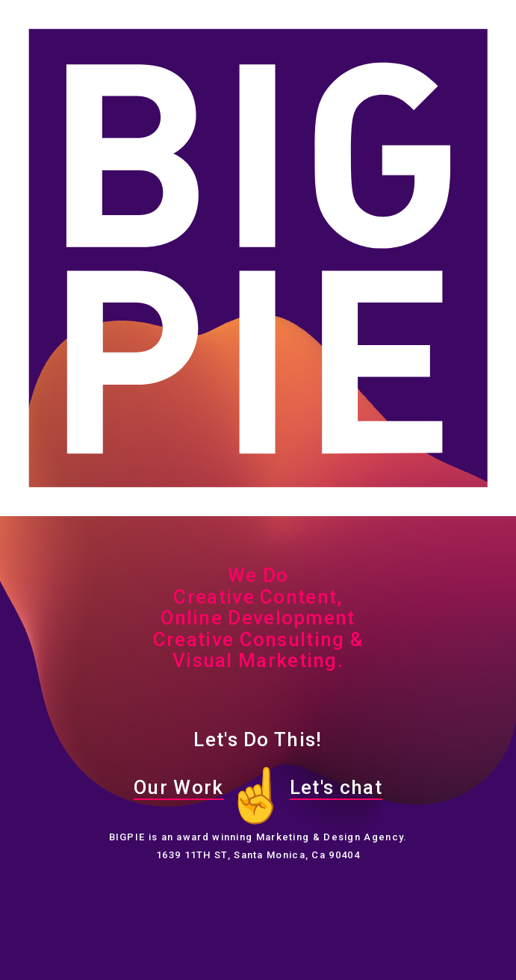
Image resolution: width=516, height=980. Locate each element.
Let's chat (336, 787)
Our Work (178, 787)
